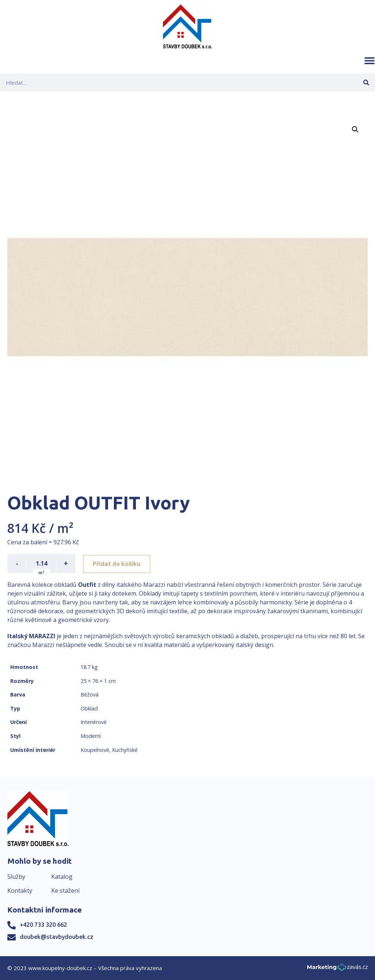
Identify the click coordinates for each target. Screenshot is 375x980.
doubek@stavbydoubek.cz (57, 937)
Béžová (90, 694)
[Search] (366, 82)
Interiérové (94, 722)
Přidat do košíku (118, 563)
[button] (370, 61)
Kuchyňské (125, 750)
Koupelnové (95, 750)
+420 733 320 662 (43, 925)
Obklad (89, 708)
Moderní (91, 736)
